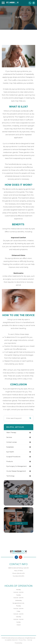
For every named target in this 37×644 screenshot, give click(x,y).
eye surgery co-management (17, 466)
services (9, 437)
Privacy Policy (22, 640)
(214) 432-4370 (21, 573)
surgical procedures (13, 457)
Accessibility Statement (11, 640)
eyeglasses (10, 447)
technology (10, 476)
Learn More (19, 496)
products (10, 461)
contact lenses (12, 442)
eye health (10, 452)
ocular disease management (16, 471)
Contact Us (19, 523)
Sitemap (30, 640)
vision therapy (11, 433)
